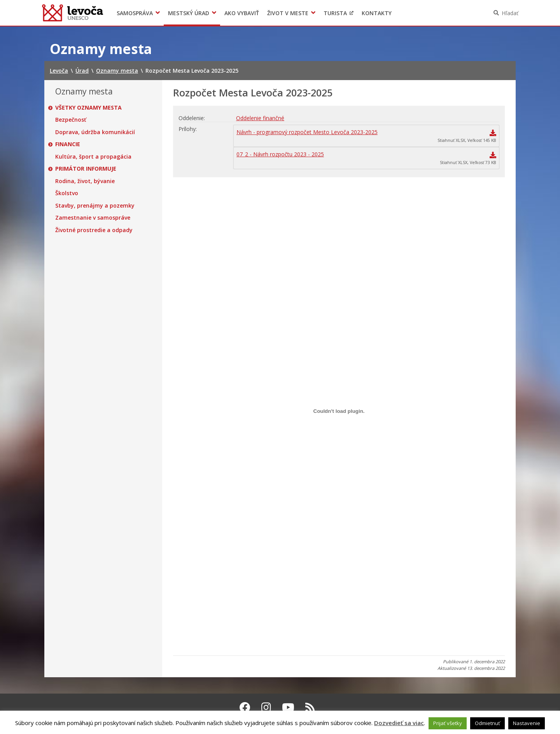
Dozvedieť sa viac (399, 723)
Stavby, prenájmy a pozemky (95, 206)
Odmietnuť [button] (487, 723)
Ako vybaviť (242, 13)
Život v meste (288, 13)
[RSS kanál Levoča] (310, 707)
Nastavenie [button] (527, 723)
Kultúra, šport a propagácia (93, 157)
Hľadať (510, 13)
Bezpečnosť (71, 120)
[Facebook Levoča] (245, 707)
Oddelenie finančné (260, 118)
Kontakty (377, 13)
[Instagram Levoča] (266, 707)
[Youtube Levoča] (288, 707)
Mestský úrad (189, 13)
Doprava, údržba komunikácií (95, 132)
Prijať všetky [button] (448, 723)
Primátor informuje (86, 169)
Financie (68, 144)
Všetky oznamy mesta (88, 108)
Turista (335, 13)
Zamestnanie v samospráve (93, 218)
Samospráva (135, 13)
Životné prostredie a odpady (94, 230)
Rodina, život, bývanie (85, 181)
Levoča (73, 13)
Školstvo (67, 193)
